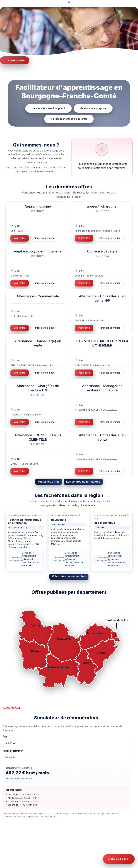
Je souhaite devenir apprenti (49, 108)
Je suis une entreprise (93, 108)
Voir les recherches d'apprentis (69, 119)
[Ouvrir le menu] (69, 2)
